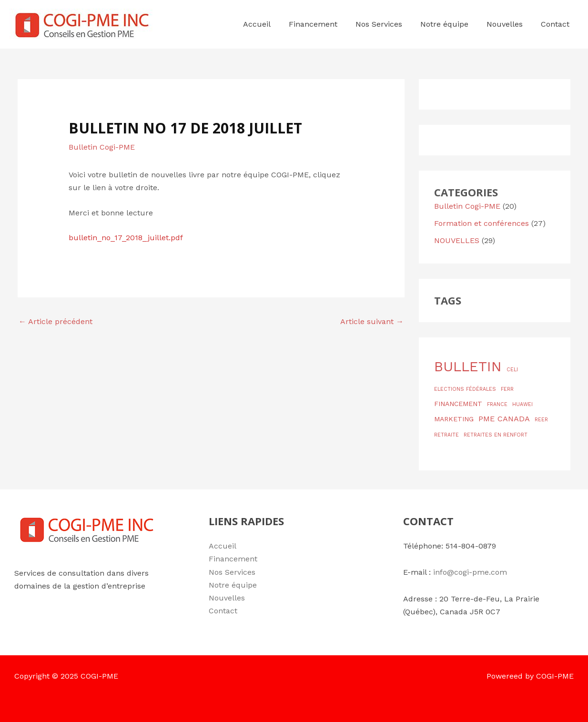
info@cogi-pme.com (470, 572)
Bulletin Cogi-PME (102, 147)
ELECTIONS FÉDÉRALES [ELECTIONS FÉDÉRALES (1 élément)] (465, 389)
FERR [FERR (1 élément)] (507, 389)
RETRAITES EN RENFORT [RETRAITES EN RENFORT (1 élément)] (496, 435)
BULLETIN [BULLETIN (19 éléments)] (468, 366)
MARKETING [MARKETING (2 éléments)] (454, 419)
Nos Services (232, 572)
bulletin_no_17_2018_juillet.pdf (126, 238)
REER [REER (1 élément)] (541, 420)
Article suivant (372, 321)
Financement (233, 559)
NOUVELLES (457, 240)
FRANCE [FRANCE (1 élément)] (497, 404)
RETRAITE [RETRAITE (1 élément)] (446, 435)
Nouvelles (227, 598)
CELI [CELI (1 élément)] (512, 370)
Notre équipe (233, 585)
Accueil (223, 546)
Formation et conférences (482, 223)
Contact (223, 611)
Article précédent (56, 321)
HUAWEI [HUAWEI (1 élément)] (522, 404)
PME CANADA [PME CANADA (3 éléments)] (504, 419)
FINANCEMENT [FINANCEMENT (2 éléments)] (458, 404)
